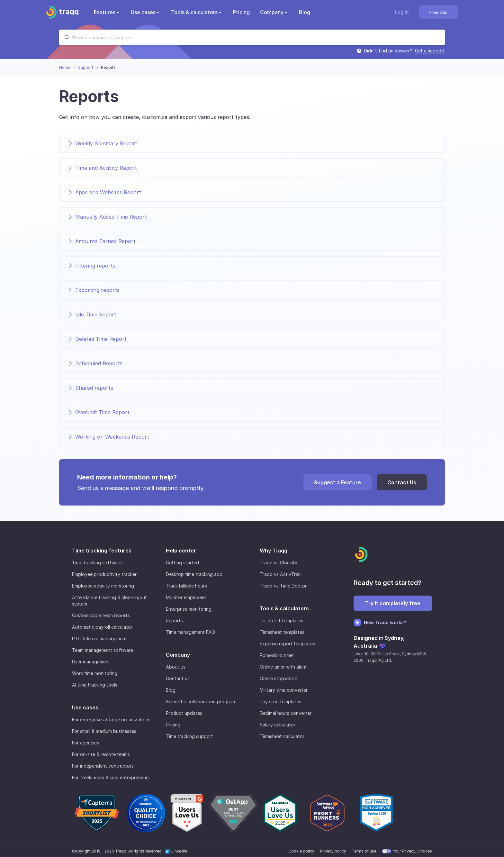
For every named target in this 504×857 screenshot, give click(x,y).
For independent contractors (103, 766)
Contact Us (402, 482)
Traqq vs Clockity (279, 563)
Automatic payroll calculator (102, 627)
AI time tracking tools (95, 685)
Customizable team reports (101, 615)
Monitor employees (186, 597)
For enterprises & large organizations (111, 720)
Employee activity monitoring (103, 586)
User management (91, 662)
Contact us (178, 678)
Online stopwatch (279, 678)
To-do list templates (281, 620)
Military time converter (284, 690)
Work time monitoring (95, 673)
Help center (181, 551)
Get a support (430, 51)
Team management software (103, 650)
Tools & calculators (284, 608)
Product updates (184, 713)
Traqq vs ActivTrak (280, 574)
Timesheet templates (282, 632)
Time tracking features (102, 551)
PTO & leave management (99, 638)
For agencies (85, 743)
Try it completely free (393, 603)
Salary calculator (278, 725)
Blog (171, 690)
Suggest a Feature (337, 482)
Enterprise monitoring (189, 609)
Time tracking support (189, 736)
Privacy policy (333, 851)
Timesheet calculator (282, 736)
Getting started (182, 563)
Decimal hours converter (286, 713)
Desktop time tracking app (194, 574)
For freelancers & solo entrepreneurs (111, 777)
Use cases (85, 707)
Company (178, 655)
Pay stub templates (280, 702)
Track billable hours (186, 586)
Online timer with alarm (284, 667)
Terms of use (364, 851)
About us (176, 667)
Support (86, 67)
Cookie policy (301, 851)
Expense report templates (287, 644)
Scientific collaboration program (200, 702)
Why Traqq (274, 551)
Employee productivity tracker (104, 574)
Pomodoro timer (277, 655)
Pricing (173, 725)
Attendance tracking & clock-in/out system (109, 601)
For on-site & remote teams (101, 754)
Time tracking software (97, 563)
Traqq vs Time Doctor (283, 586)
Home (65, 67)
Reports (174, 620)
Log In (402, 12)
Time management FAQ (190, 632)
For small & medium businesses (104, 731)
